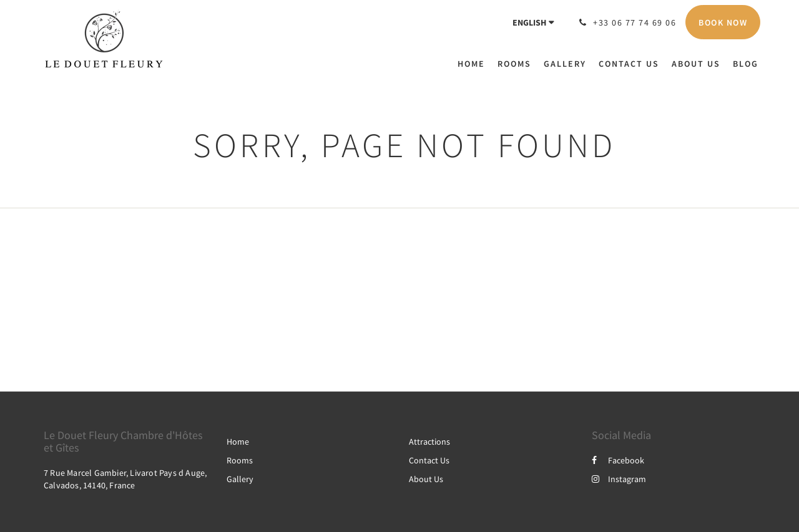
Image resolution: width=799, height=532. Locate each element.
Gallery (240, 479)
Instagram (619, 479)
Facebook (618, 460)
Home (238, 442)
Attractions (429, 442)
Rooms (240, 460)
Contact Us (429, 460)
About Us (426, 479)
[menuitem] (474, 64)
